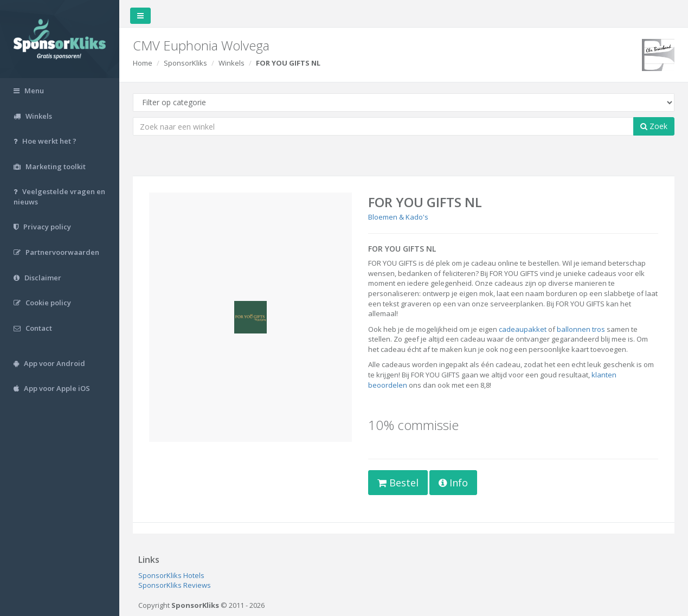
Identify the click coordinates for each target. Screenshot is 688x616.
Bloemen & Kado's (398, 217)
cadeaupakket (523, 329)
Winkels (232, 63)
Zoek (654, 126)
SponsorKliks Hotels (171, 575)
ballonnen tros (581, 329)
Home (143, 63)
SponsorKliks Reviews (175, 585)
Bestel (398, 483)
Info (453, 483)
